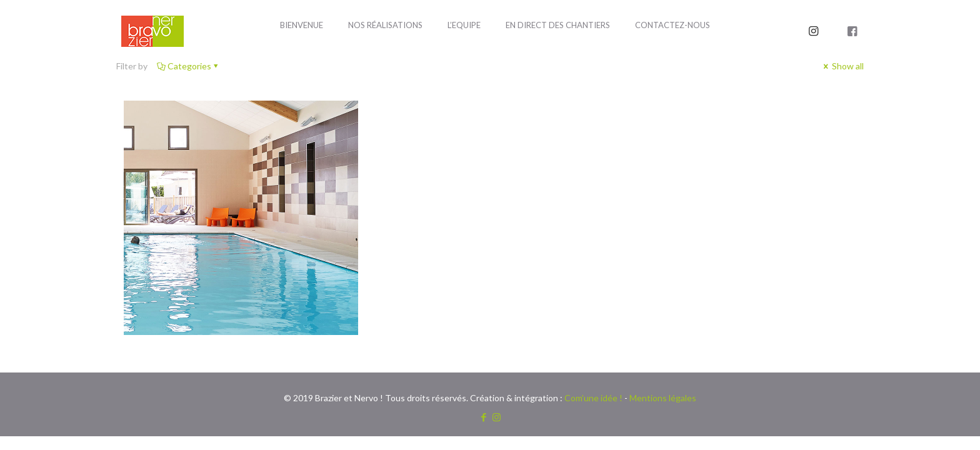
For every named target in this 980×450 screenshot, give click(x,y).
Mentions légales (663, 398)
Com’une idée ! (593, 398)
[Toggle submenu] (385, 56)
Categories (188, 66)
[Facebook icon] (483, 417)
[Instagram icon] (497, 417)
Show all (842, 66)
